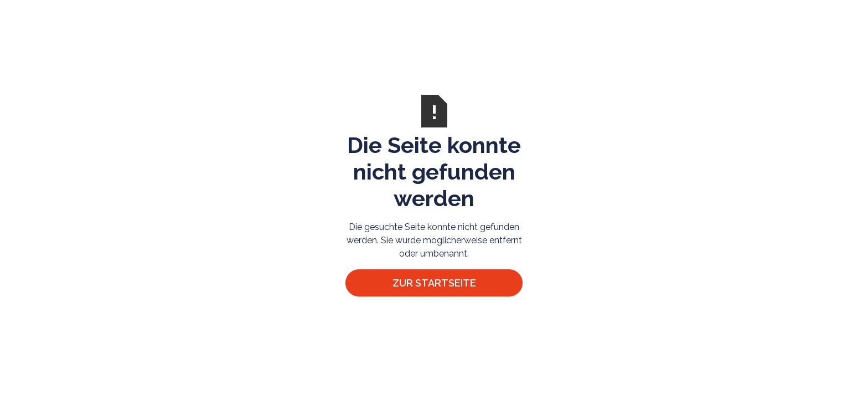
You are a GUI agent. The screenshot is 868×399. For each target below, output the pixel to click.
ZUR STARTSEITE (434, 283)
